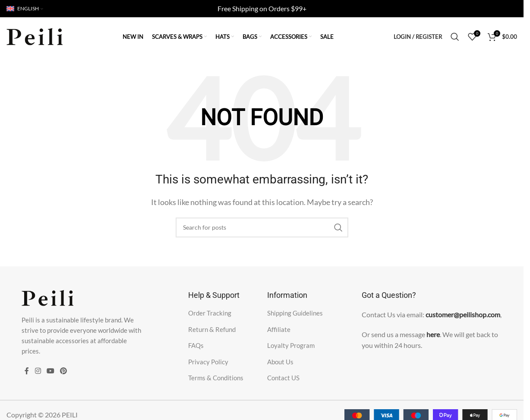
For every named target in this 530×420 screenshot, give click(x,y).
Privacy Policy (208, 362)
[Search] (455, 37)
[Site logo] (35, 36)
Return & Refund (212, 329)
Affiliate (279, 329)
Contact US (283, 378)
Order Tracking (210, 313)
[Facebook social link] (27, 371)
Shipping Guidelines (295, 313)
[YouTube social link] (50, 371)
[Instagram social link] (38, 371)
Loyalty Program (291, 345)
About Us (280, 362)
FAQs (196, 345)
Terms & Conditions (216, 378)
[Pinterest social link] (64, 371)
